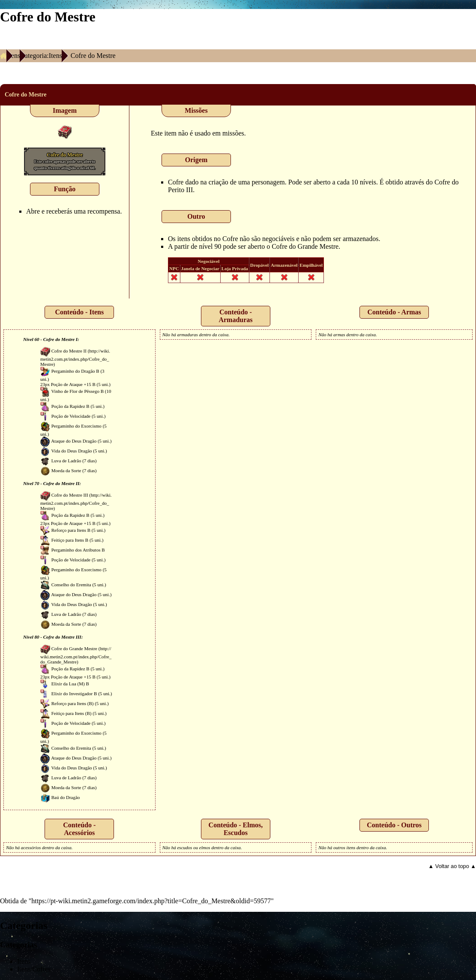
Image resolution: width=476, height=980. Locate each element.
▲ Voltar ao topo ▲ (452, 866)
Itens (13, 56)
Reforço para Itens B (71, 530)
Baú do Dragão (66, 797)
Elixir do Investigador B (74, 694)
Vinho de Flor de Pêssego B (78, 391)
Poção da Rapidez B (70, 406)
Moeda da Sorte (66, 470)
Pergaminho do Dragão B (75, 371)
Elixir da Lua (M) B (70, 684)
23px (45, 384)
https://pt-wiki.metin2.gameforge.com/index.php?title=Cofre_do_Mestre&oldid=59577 (151, 901)
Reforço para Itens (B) (73, 703)
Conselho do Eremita (71, 585)
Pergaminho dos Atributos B (78, 550)
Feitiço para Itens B (70, 540)
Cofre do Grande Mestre (305, 246)
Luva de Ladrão (66, 461)
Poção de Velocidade (71, 416)
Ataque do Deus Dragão (74, 441)
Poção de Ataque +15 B (73, 384)
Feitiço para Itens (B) (72, 713)
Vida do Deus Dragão (72, 451)
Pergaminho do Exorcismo (76, 426)
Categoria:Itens (41, 56)
